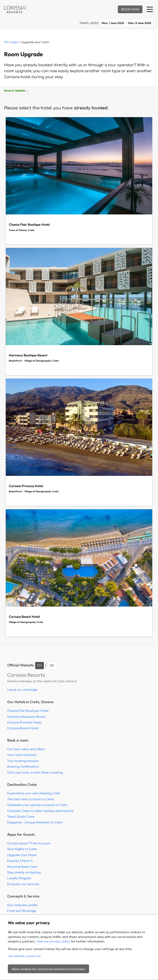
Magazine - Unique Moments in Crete (35, 823)
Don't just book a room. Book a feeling (35, 773)
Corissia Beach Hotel (23, 728)
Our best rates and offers (26, 749)
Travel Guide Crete (21, 817)
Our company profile (22, 905)
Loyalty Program (19, 878)
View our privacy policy (53, 942)
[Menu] (150, 9)
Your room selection (22, 755)
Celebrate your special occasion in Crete (37, 805)
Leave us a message (22, 690)
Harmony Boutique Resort (26, 717)
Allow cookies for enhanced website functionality (48, 969)
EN (6, 42)
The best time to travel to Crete (31, 799)
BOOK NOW (130, 10)
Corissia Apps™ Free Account (29, 843)
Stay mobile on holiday (24, 873)
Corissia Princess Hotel (24, 723)
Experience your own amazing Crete (34, 793)
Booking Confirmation (23, 767)
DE (52, 666)
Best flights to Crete (22, 849)
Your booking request (23, 761)
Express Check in (20, 861)
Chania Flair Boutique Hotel (28, 711)
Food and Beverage (22, 911)
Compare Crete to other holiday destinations (40, 811)
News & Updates (16, 90)
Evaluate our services (23, 884)
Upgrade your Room (22, 855)
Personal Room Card (22, 867)
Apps (15, 42)
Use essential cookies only (24, 956)
